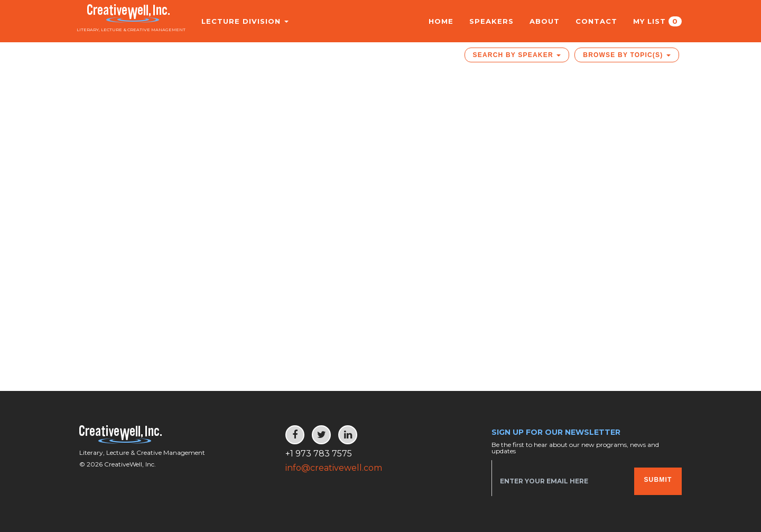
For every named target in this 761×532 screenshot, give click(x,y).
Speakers (491, 21)
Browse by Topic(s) (627, 55)
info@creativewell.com (334, 468)
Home (441, 21)
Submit (658, 480)
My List (657, 21)
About (545, 21)
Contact (596, 21)
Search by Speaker (517, 55)
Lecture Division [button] (237, 21)
